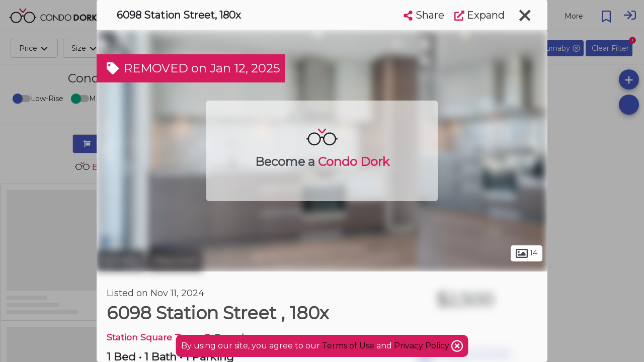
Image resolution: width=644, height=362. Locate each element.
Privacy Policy (423, 346)
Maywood (175, 260)
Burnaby (121, 260)
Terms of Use (348, 346)
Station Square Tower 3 (158, 337)
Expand (479, 15)
